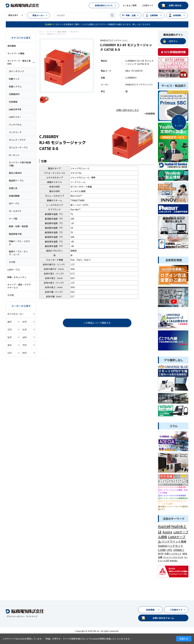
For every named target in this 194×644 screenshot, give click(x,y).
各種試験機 (14, 196)
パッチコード (15, 132)
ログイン (173, 41)
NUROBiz (174, 561)
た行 (24, 329)
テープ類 (13, 219)
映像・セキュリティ (17, 277)
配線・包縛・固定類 (18, 226)
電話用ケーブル (16, 181)
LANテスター (15, 117)
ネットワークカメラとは (173, 557)
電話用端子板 (15, 234)
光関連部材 (14, 94)
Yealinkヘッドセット (171, 546)
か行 (24, 322)
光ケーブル (14, 203)
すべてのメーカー (16, 314)
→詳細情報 (149, 114)
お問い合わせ (175, 5)
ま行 (9, 345)
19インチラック (16, 71)
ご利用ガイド (147, 5)
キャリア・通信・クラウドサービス (19, 286)
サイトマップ (32, 616)
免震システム (15, 86)
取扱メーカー (38, 15)
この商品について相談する (97, 323)
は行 (24, 337)
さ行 (9, 329)
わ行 (24, 353)
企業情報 (154, 15)
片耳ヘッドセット (173, 554)
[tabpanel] (67, 66)
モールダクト (15, 211)
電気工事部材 (15, 173)
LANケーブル (14, 270)
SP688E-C (179, 550)
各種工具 (13, 188)
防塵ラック (14, 79)
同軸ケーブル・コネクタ (19, 243)
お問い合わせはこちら (128, 110)
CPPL (169, 550)
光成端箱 (13, 102)
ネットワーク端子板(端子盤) (20, 164)
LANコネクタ (15, 109)
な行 (9, 337)
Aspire (167, 532)
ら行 (9, 353)
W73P (161, 554)
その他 (12, 262)
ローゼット (14, 155)
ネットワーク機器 (16, 53)
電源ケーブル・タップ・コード (18, 253)
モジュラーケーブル (18, 147)
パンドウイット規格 (174, 541)
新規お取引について (104, 5)
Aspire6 (164, 526)
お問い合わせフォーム (163, 618)
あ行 (9, 322)
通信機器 (12, 46)
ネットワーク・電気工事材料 (19, 62)
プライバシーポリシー (16, 616)
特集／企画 (131, 15)
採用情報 (177, 15)
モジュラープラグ (17, 140)
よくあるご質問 (130, 5)
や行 (24, 345)
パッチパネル (15, 125)
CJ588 (162, 550)
